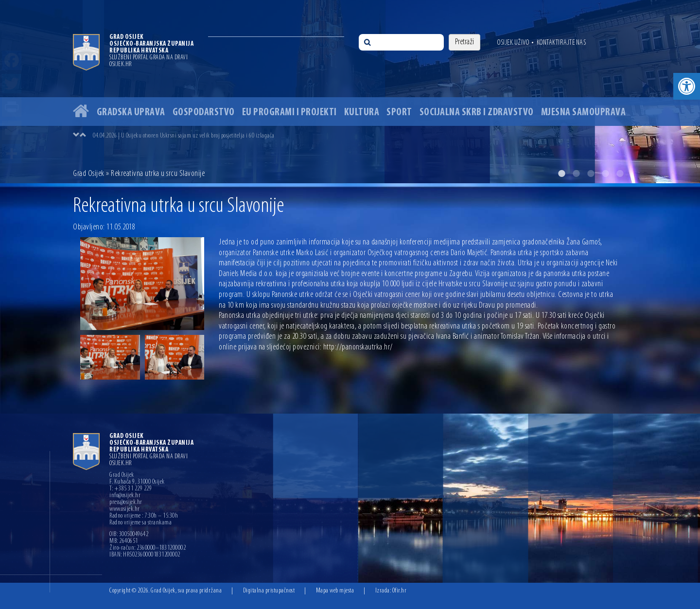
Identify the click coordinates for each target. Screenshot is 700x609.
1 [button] (561, 174)
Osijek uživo (513, 43)
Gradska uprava (131, 113)
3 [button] (591, 174)
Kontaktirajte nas (561, 43)
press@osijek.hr (126, 503)
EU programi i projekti (289, 113)
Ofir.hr (400, 591)
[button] (687, 86)
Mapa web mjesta (335, 591)
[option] (350, 92)
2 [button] (576, 174)
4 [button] (605, 174)
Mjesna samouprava (584, 113)
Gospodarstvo (204, 113)
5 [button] (620, 174)
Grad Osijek (89, 174)
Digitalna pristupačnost (269, 591)
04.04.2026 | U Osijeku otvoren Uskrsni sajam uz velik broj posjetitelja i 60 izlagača (184, 136)
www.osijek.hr (125, 509)
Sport (399, 113)
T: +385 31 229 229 (131, 489)
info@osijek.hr (125, 496)
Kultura (362, 113)
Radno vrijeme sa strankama (140, 523)
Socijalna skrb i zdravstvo (477, 113)
